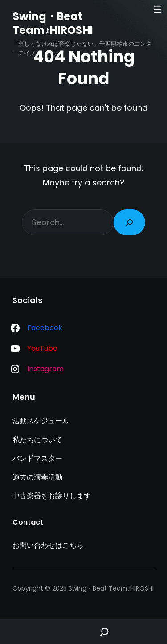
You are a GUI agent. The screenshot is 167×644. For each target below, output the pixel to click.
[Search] (129, 222)
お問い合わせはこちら (48, 545)
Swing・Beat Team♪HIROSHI (53, 23)
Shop (63, 632)
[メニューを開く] (158, 9)
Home (21, 632)
